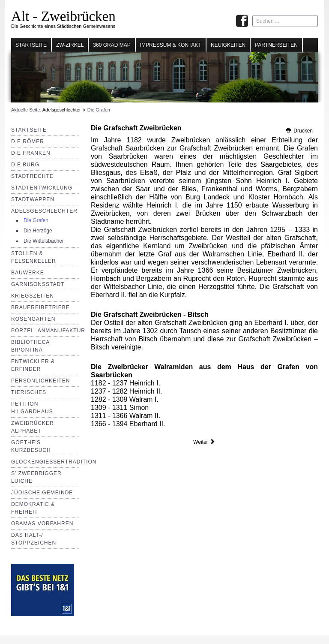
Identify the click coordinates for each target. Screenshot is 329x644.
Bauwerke (28, 273)
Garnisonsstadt (38, 284)
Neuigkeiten (228, 45)
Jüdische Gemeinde (42, 493)
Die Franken (31, 153)
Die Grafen (36, 220)
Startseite (31, 45)
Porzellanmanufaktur (48, 331)
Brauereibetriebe (40, 307)
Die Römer (28, 141)
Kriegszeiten (33, 296)
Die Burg (25, 165)
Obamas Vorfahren (42, 524)
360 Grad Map (112, 45)
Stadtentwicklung (42, 188)
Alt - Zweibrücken (63, 16)
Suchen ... (253, 15)
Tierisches (29, 392)
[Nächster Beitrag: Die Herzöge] (204, 442)
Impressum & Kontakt (171, 45)
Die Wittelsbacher (44, 241)
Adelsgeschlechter (62, 110)
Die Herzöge (38, 231)
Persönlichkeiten (40, 381)
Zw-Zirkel (70, 45)
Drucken (299, 131)
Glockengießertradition (54, 462)
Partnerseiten (276, 45)
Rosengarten (33, 319)
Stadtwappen (33, 199)
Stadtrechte (32, 176)
